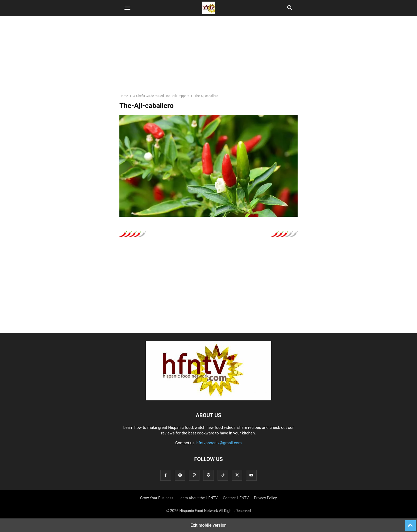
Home (124, 96)
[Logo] (208, 399)
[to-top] (410, 523)
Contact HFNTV (236, 498)
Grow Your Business (157, 498)
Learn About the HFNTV (198, 498)
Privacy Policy (265, 498)
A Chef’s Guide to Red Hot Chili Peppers (161, 96)
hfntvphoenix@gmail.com (219, 443)
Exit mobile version (208, 525)
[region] (208, 57)
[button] (127, 8)
